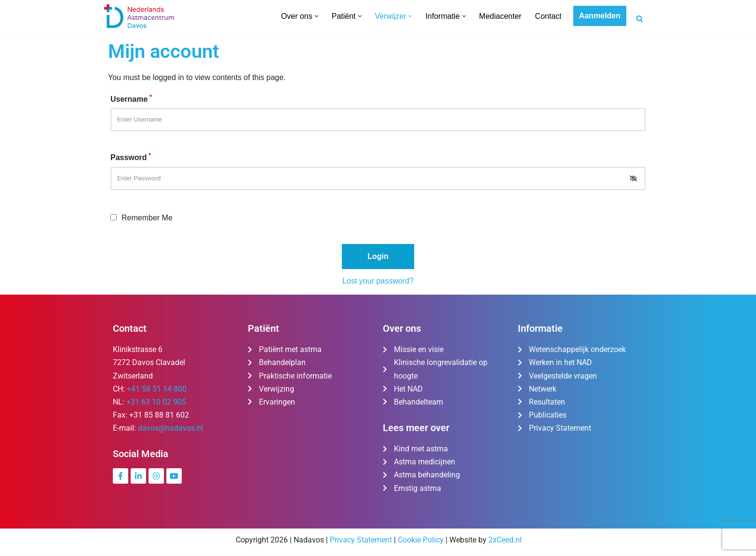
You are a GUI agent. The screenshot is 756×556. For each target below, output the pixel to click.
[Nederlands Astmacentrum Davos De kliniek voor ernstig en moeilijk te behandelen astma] (139, 16)
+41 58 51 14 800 (157, 389)
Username (131, 98)
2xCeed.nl (505, 540)
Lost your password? (378, 281)
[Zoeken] (640, 19)
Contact (548, 16)
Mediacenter (500, 16)
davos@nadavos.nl (170, 428)
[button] (317, 16)
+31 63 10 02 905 (156, 402)
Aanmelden (600, 16)
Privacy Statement (361, 540)
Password (131, 156)
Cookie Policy (421, 540)
